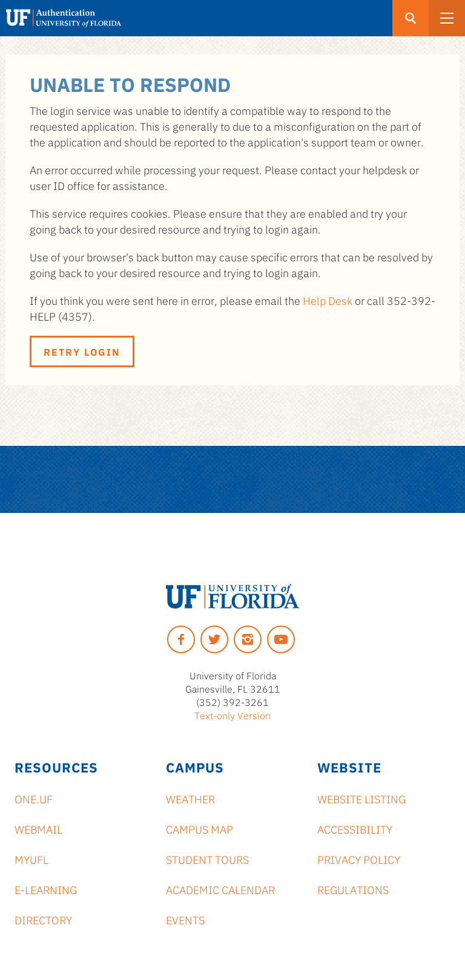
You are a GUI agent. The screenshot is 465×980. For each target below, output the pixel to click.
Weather (190, 799)
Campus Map (200, 829)
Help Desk (328, 300)
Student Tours (207, 859)
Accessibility (355, 829)
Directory (43, 920)
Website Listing (361, 799)
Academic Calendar (220, 889)
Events (185, 920)
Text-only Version (232, 715)
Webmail (38, 829)
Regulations (353, 889)
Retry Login (82, 351)
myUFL (31, 859)
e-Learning (46, 889)
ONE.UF (34, 799)
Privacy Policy (359, 859)
